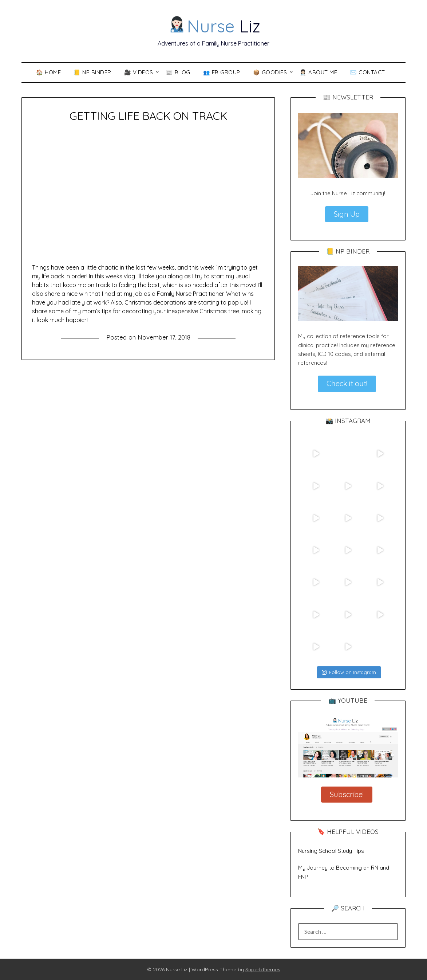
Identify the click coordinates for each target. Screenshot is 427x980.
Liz (214, 26)
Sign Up (347, 214)
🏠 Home (48, 72)
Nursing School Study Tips (331, 851)
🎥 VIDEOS (139, 72)
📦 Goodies (270, 72)
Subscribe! (347, 794)
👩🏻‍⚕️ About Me (318, 72)
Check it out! (347, 383)
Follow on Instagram (349, 672)
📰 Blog (178, 72)
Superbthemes (263, 969)
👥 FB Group (222, 72)
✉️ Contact (367, 72)
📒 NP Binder (92, 72)
